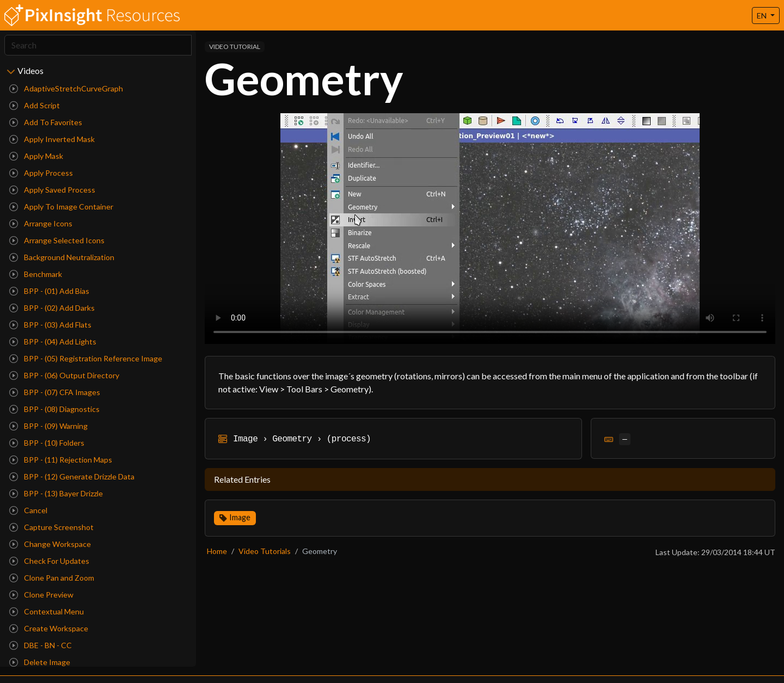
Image (240, 517)
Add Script (35, 105)
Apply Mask (36, 156)
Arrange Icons (41, 223)
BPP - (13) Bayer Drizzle (56, 493)
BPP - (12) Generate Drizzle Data (72, 476)
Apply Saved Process (52, 190)
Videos (30, 70)
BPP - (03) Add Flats (50, 325)
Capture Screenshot (51, 527)
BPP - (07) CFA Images (55, 392)
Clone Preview (41, 595)
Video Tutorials (265, 551)
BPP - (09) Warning (48, 426)
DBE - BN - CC (41, 645)
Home (217, 551)
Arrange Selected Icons (57, 240)
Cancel (28, 510)
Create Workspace (49, 628)
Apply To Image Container (61, 207)
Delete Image (40, 662)
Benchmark (36, 274)
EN (762, 16)
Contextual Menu (47, 611)
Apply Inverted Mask (52, 139)
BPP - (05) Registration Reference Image (86, 358)
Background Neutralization (62, 257)
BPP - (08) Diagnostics (54, 409)
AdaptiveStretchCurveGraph (66, 88)
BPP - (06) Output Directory (64, 375)
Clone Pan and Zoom (52, 578)
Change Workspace (50, 544)
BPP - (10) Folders (47, 443)
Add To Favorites (46, 122)
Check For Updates (49, 561)
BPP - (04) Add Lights (53, 341)
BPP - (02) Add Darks (52, 308)
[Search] (98, 45)
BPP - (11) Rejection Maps (61, 460)
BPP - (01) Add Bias (49, 291)
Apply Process (41, 173)
